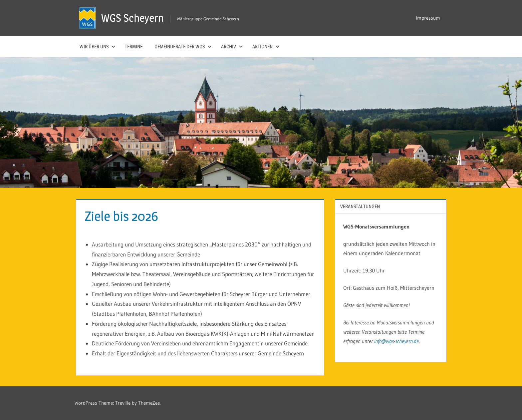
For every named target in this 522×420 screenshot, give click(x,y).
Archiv (232, 46)
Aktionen (266, 46)
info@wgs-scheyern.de (396, 341)
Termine (134, 46)
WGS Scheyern (132, 18)
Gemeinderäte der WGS (183, 46)
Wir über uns (98, 46)
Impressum (428, 18)
